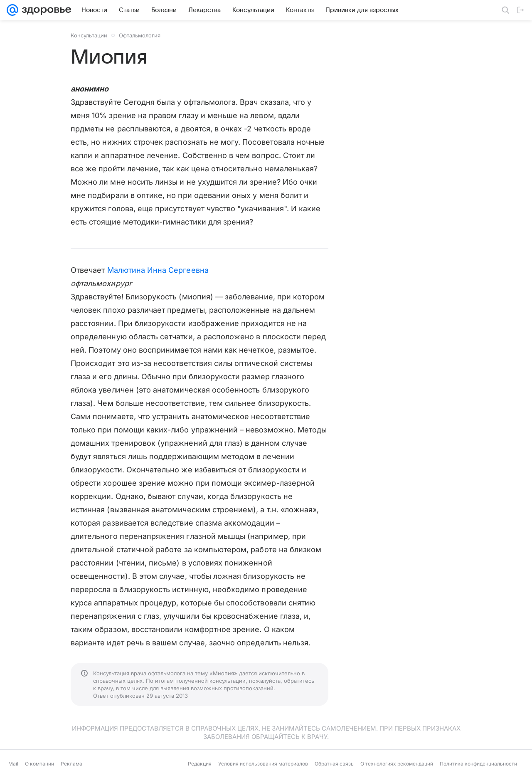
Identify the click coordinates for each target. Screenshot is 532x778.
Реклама (71, 764)
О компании (39, 764)
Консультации (89, 35)
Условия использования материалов (263, 764)
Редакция (200, 764)
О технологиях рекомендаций (397, 764)
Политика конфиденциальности (478, 764)
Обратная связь (334, 764)
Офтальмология (140, 35)
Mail (13, 764)
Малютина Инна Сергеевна (158, 270)
